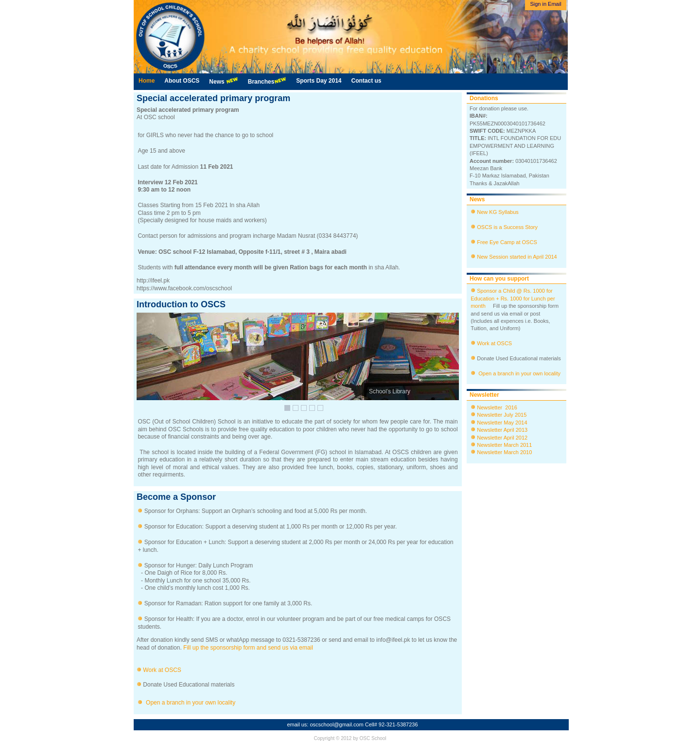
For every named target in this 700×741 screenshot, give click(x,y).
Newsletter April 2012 (501, 438)
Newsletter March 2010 (504, 452)
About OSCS (182, 81)
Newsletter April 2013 (501, 430)
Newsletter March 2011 (504, 445)
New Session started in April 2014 (517, 257)
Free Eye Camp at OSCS (507, 242)
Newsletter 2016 (496, 407)
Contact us (367, 81)
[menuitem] (147, 81)
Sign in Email (545, 4)
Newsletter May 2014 (501, 423)
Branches (267, 81)
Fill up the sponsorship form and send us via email (248, 648)
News (223, 81)
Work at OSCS (162, 670)
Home (147, 81)
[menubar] (260, 82)
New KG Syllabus (498, 212)
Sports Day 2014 (319, 81)
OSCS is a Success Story (507, 227)
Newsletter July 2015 (501, 415)
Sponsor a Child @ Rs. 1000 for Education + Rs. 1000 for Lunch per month (513, 298)
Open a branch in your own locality (190, 703)
